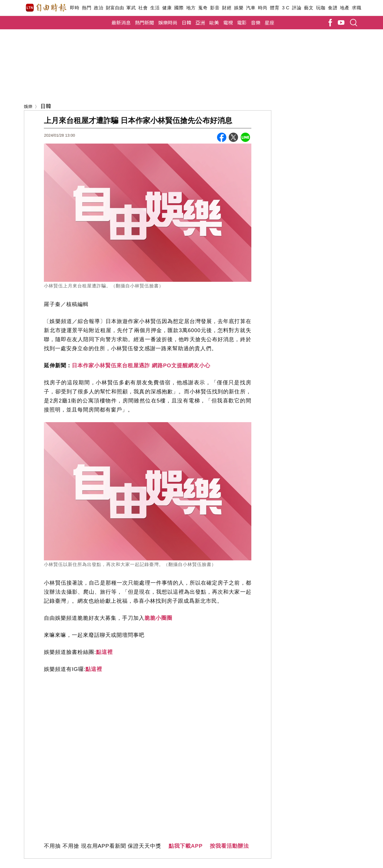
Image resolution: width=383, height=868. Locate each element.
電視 (228, 22)
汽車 (251, 8)
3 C (286, 8)
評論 (297, 8)
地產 (345, 8)
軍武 (131, 8)
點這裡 (104, 652)
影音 (215, 8)
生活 (155, 8)
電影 (242, 22)
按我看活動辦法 (229, 846)
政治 (99, 8)
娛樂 (239, 8)
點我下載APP (186, 846)
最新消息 (121, 22)
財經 (227, 8)
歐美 (214, 22)
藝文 (309, 8)
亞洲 (200, 22)
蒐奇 (203, 8)
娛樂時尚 (168, 22)
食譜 (333, 8)
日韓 (186, 22)
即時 (75, 8)
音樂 (256, 22)
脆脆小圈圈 (158, 618)
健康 (167, 8)
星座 (269, 22)
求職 (357, 8)
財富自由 (115, 8)
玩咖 (321, 8)
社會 (143, 8)
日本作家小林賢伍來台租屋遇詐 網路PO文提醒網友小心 (141, 365)
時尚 (263, 8)
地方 (191, 8)
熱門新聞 (144, 22)
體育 (275, 8)
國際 (179, 8)
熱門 (87, 8)
